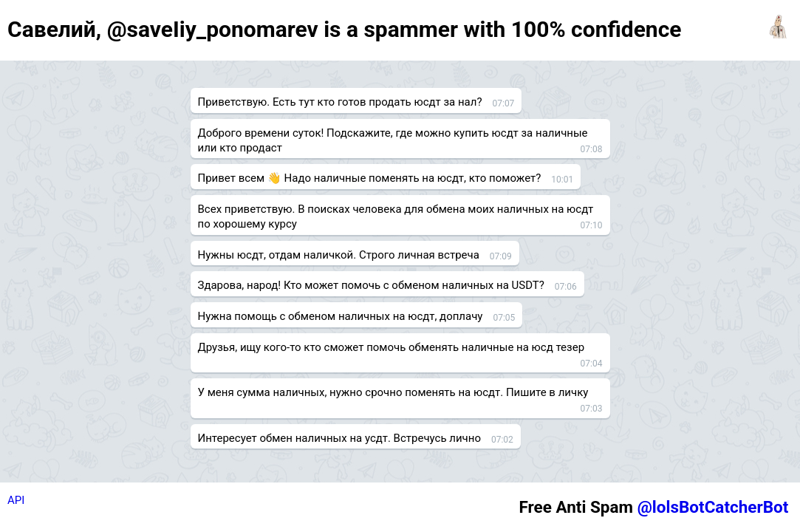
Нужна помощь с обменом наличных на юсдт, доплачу (341, 316)
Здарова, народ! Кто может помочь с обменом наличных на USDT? (371, 285)
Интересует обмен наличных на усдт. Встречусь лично (339, 438)
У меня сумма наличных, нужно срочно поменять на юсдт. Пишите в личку (393, 392)
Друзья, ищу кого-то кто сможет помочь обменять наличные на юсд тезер (392, 347)
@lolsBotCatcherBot (713, 507)
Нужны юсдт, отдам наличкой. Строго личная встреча (339, 255)
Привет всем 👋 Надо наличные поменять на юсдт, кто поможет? (370, 178)
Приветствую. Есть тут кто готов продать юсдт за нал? (340, 102)
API (16, 500)
